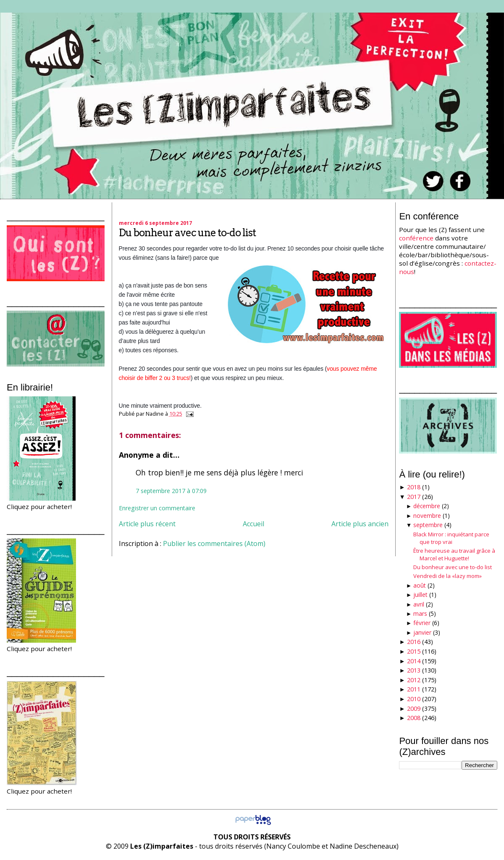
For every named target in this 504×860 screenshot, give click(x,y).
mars (420, 613)
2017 (414, 497)
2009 (414, 708)
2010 (414, 699)
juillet (420, 595)
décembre (427, 506)
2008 (414, 718)
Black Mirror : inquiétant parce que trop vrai (451, 538)
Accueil (253, 524)
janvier (422, 632)
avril (419, 604)
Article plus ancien (360, 524)
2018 (414, 487)
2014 (414, 661)
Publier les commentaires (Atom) (214, 543)
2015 (414, 651)
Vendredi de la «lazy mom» (448, 576)
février (422, 623)
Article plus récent (147, 524)
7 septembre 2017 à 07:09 (171, 491)
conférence (416, 238)
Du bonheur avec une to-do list (187, 233)
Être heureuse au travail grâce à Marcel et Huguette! (454, 554)
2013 (414, 670)
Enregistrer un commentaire (157, 508)
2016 (414, 642)
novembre (427, 516)
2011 (414, 689)
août (420, 585)
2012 (414, 680)
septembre (428, 525)
